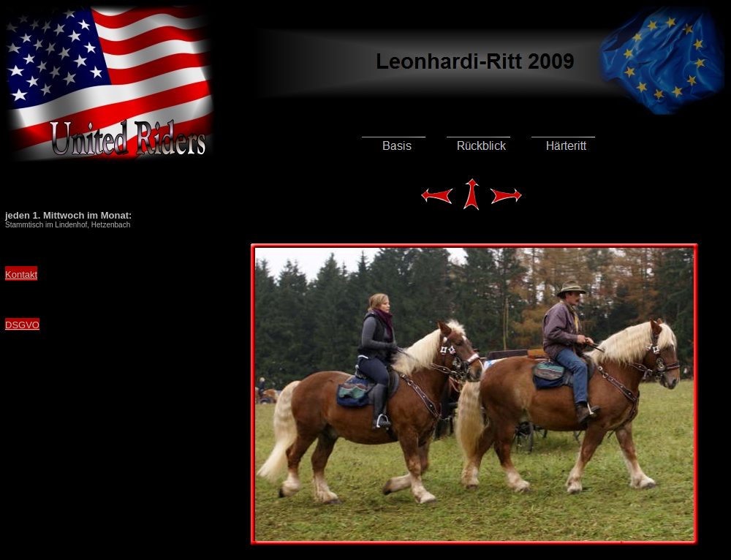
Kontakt (21, 275)
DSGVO (22, 325)
